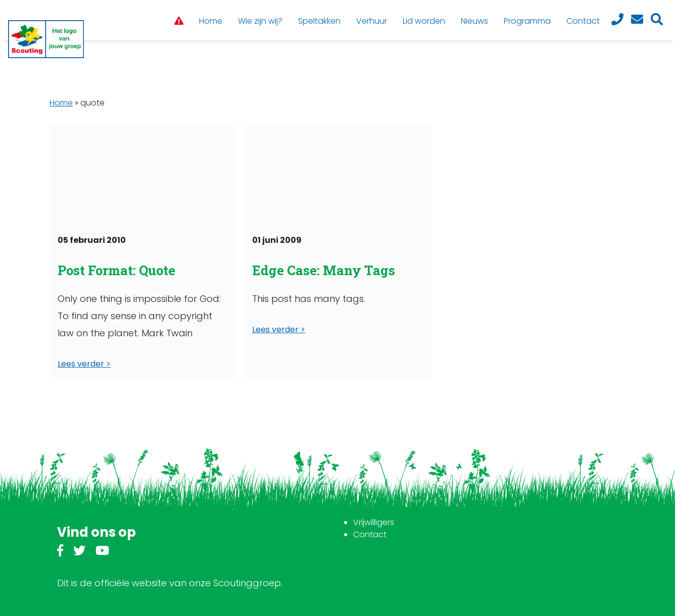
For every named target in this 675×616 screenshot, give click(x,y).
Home (61, 103)
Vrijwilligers (374, 522)
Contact (370, 534)
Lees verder (81, 364)
